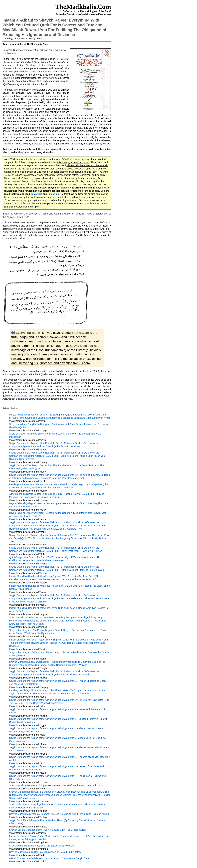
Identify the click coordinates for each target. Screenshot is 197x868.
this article (36, 194)
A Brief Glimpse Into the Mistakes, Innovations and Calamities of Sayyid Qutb (49, 858)
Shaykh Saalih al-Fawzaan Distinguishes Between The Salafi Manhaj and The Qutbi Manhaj (57, 785)
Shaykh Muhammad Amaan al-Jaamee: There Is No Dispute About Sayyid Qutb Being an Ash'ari (59, 814)
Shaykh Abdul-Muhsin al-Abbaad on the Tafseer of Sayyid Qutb (42, 846)
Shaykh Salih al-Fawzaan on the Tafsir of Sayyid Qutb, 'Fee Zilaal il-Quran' (48, 830)
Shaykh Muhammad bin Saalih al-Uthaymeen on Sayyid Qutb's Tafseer (46, 852)
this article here (24, 396)
